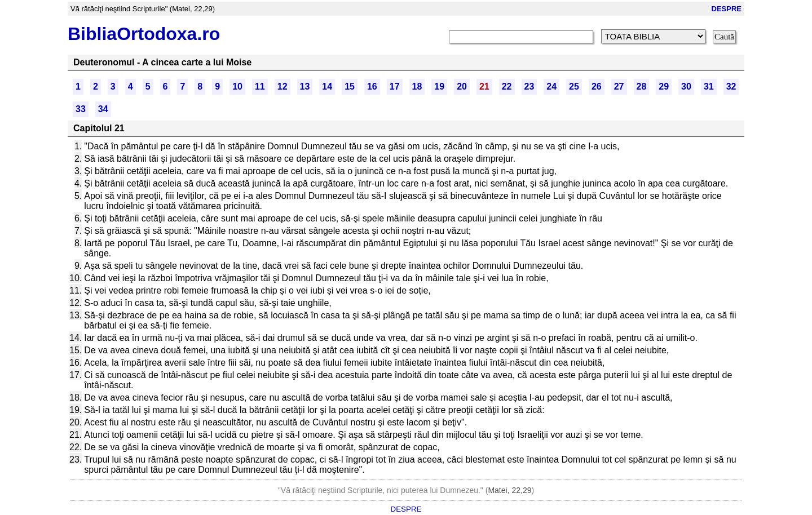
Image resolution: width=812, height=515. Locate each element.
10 (237, 86)
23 (529, 86)
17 (395, 86)
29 (664, 86)
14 (327, 86)
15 (350, 86)
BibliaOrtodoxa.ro (144, 34)
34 (103, 109)
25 (574, 86)
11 (260, 86)
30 (686, 86)
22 (507, 86)
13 (305, 86)
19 (439, 86)
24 (551, 86)
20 (462, 86)
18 (417, 86)
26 (597, 86)
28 (642, 86)
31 (709, 86)
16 (372, 86)
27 (619, 86)
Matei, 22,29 (509, 490)
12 (283, 86)
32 (731, 86)
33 (81, 109)
